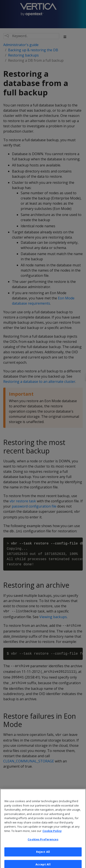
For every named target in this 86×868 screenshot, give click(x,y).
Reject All (43, 854)
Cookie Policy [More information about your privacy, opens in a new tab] (52, 833)
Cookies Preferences (43, 841)
